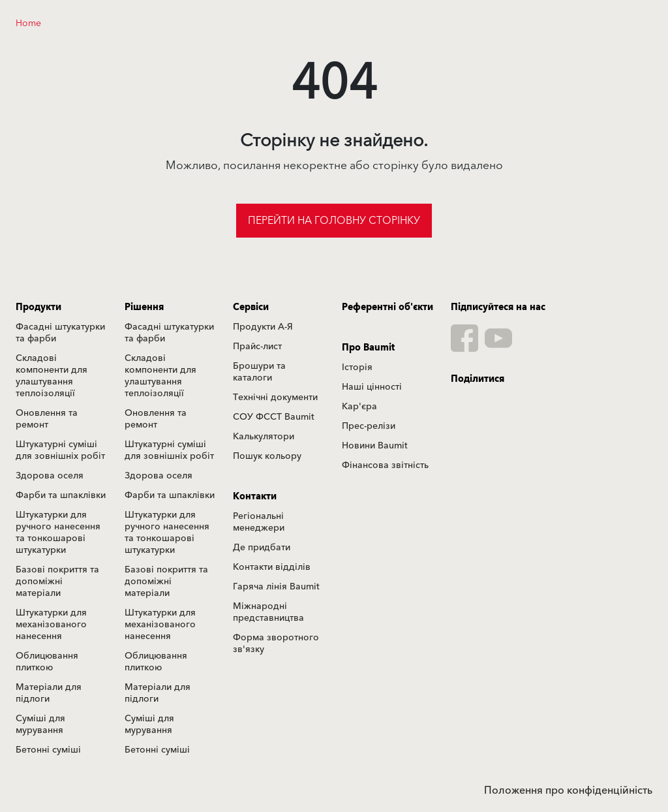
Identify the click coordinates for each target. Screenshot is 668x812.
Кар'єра (359, 407)
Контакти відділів (272, 567)
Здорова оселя (50, 476)
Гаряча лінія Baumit (276, 587)
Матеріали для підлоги (49, 693)
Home (28, 23)
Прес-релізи (369, 426)
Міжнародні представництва (268, 612)
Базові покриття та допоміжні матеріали (57, 582)
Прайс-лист (257, 347)
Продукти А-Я (263, 327)
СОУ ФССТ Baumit (274, 417)
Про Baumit (368, 348)
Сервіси (251, 307)
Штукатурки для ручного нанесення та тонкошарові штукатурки (58, 533)
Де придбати (262, 548)
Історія (357, 367)
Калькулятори (264, 437)
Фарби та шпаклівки (61, 495)
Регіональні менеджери (259, 522)
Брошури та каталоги (259, 372)
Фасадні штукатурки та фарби (60, 333)
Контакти (255, 497)
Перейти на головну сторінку (334, 221)
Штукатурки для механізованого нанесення (51, 625)
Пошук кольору (267, 456)
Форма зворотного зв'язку (276, 644)
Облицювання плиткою (47, 662)
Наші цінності (372, 387)
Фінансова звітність (385, 465)
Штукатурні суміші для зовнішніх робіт (60, 450)
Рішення (144, 307)
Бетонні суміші (48, 750)
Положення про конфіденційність (568, 790)
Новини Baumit (375, 446)
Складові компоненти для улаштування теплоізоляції (52, 376)
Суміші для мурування (40, 725)
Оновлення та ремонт (47, 419)
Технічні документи (275, 398)
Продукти (38, 307)
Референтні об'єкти (387, 307)
